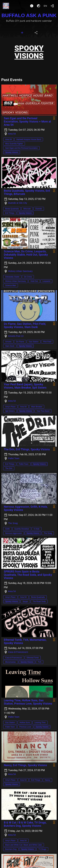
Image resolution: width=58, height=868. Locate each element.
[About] (32, 6)
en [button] (45, 6)
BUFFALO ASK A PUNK (29, 15)
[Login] (52, 6)
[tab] (22, 33)
